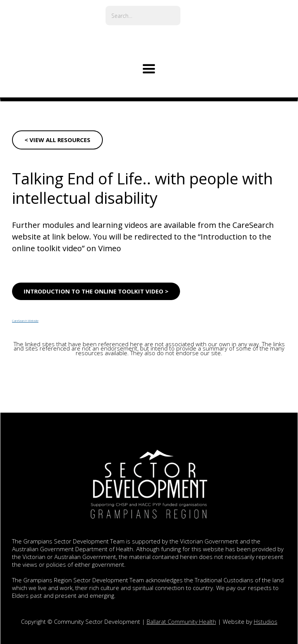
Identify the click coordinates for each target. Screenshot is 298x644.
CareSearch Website (25, 321)
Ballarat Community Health (181, 621)
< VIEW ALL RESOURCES (57, 140)
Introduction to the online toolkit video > (96, 291)
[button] (149, 69)
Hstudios (266, 621)
